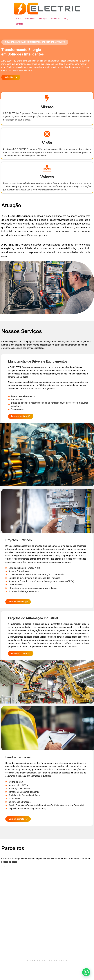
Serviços (43, 19)
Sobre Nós (30, 19)
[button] (35, 42)
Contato (19, 24)
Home (18, 19)
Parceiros (55, 19)
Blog (66, 19)
